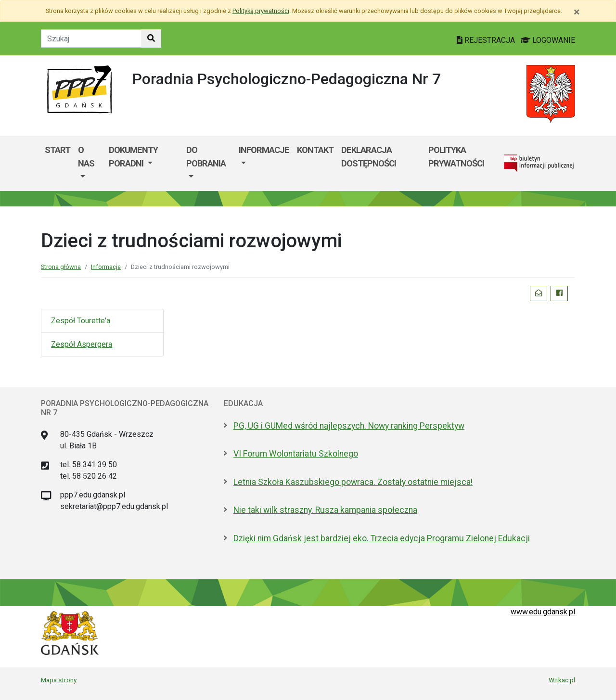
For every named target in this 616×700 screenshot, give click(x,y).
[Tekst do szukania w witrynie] (91, 38)
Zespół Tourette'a (81, 321)
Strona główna (61, 267)
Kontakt (315, 150)
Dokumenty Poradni (133, 157)
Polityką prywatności (261, 11)
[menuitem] (90, 163)
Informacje (264, 150)
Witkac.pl (562, 680)
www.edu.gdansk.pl (543, 612)
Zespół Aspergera (82, 344)
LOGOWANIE (548, 40)
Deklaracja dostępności (369, 157)
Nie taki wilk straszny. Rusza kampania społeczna (325, 510)
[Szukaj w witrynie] (151, 38)
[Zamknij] (577, 12)
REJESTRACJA (487, 40)
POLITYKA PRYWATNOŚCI (456, 157)
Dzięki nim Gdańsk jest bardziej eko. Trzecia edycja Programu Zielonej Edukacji (382, 538)
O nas (86, 157)
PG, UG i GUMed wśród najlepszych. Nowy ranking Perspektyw (349, 426)
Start (58, 150)
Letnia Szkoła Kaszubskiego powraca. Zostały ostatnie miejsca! (353, 482)
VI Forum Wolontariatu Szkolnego (296, 454)
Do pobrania (206, 157)
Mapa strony (59, 680)
